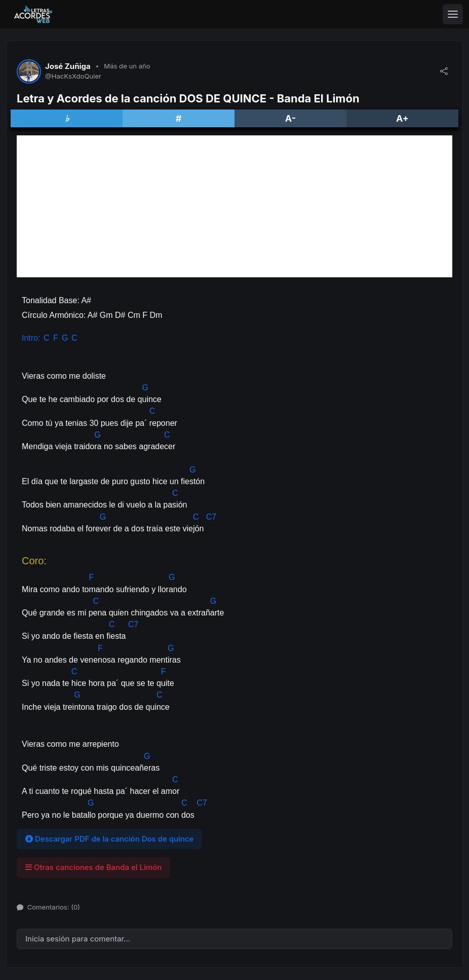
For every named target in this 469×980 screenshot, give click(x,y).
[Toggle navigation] (453, 14)
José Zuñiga (68, 66)
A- (290, 118)
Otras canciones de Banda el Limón (93, 867)
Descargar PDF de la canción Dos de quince (109, 839)
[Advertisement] (235, 206)
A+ (402, 118)
